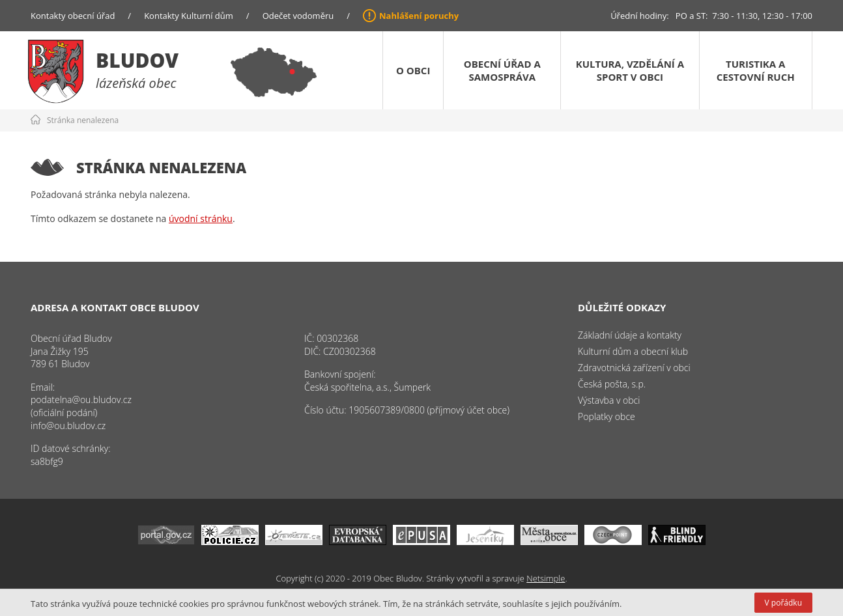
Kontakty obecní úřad (73, 16)
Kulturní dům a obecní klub (633, 351)
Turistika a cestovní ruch (756, 70)
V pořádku (783, 603)
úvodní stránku (201, 218)
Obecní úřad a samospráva (502, 70)
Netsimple (546, 578)
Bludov (137, 60)
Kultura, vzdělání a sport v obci (630, 70)
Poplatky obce (607, 416)
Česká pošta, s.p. (612, 384)
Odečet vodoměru (298, 16)
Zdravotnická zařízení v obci (634, 368)
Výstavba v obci (609, 400)
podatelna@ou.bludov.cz (81, 399)
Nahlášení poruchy (419, 16)
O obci (413, 70)
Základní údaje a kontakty (630, 335)
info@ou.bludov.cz (68, 426)
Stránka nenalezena (83, 120)
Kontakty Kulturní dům (189, 16)
